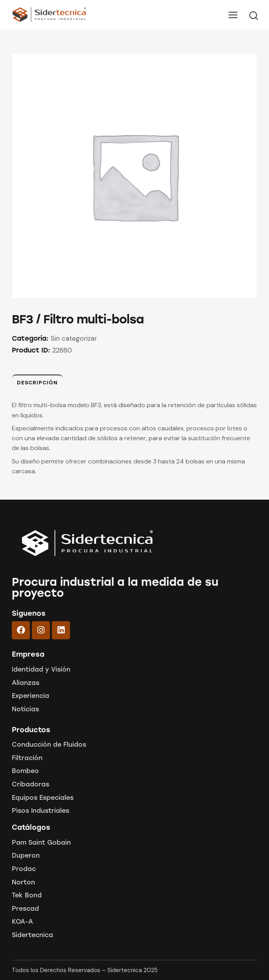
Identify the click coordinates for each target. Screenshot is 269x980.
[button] (233, 15)
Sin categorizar (74, 338)
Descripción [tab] (37, 383)
